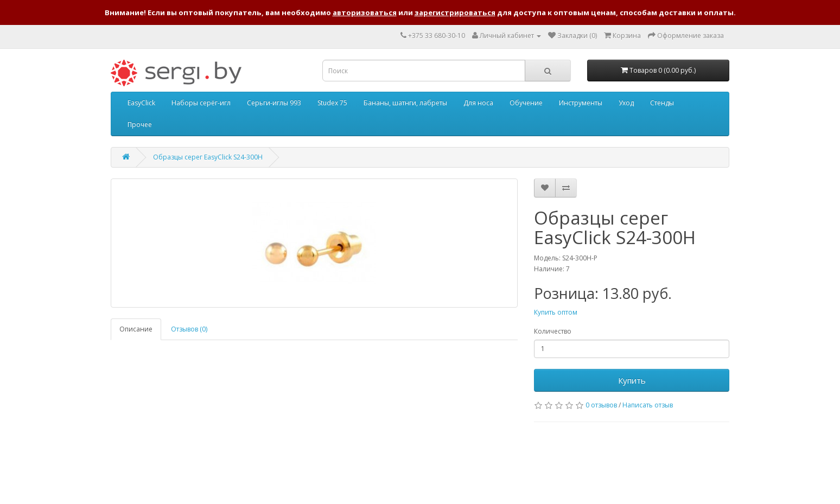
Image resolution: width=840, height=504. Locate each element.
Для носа (478, 103)
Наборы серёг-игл (201, 103)
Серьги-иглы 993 (274, 103)
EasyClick (141, 103)
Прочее (140, 125)
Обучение (526, 103)
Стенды (662, 103)
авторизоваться (365, 12)
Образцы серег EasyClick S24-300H (208, 157)
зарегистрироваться (455, 12)
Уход (626, 103)
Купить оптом (556, 312)
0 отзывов (601, 405)
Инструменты (581, 103)
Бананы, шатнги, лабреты (405, 103)
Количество (553, 331)
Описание (136, 329)
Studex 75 (332, 103)
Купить (632, 380)
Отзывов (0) (189, 329)
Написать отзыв (648, 405)
